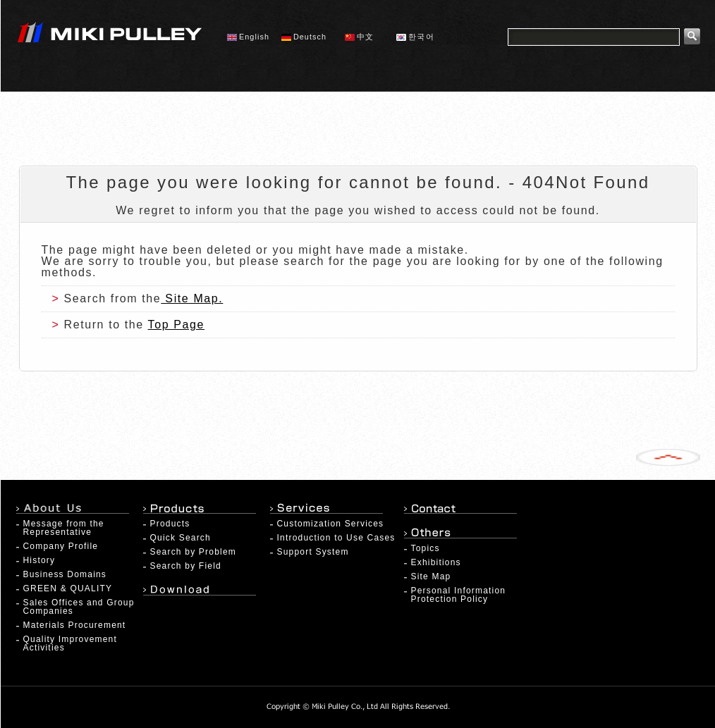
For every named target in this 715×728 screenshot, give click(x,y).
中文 (359, 37)
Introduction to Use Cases (336, 538)
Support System (313, 552)
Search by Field (186, 566)
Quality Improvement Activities (71, 643)
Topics (426, 548)
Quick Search (181, 538)
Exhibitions (436, 562)
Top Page (176, 325)
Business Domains (65, 574)
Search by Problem (193, 552)
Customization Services (331, 524)
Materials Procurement (75, 625)
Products (170, 524)
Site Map (431, 576)
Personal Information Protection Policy (459, 595)
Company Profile (61, 546)
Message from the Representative (64, 528)
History (39, 560)
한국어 (415, 37)
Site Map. (192, 298)
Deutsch (304, 37)
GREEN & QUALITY (68, 588)
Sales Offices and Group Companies (79, 607)
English (248, 37)
